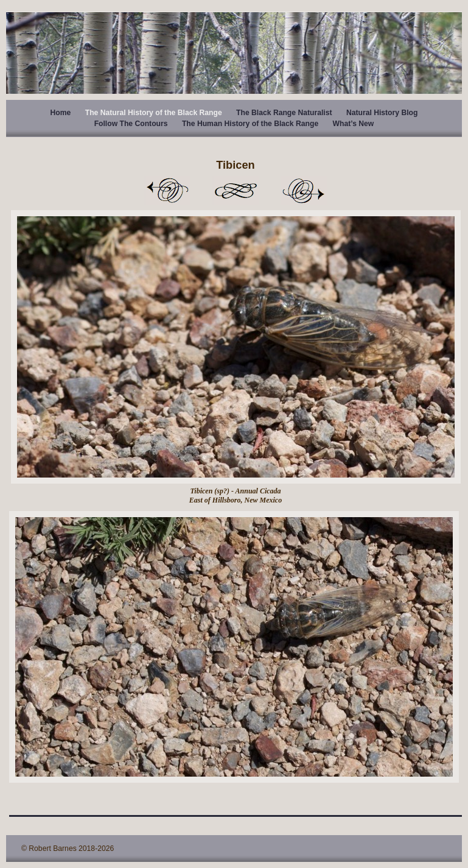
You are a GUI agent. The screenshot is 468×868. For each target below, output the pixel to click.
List (236, 191)
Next (304, 191)
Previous (167, 191)
